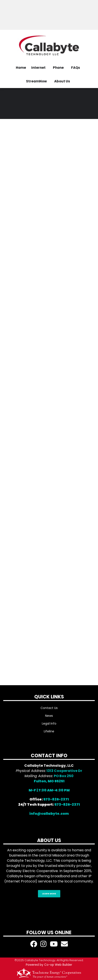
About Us (62, 81)
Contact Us (49, 708)
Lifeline (49, 731)
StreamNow (36, 81)
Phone (58, 68)
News (49, 716)
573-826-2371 (56, 799)
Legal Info (49, 723)
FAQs (76, 68)
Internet (38, 68)
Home (21, 68)
